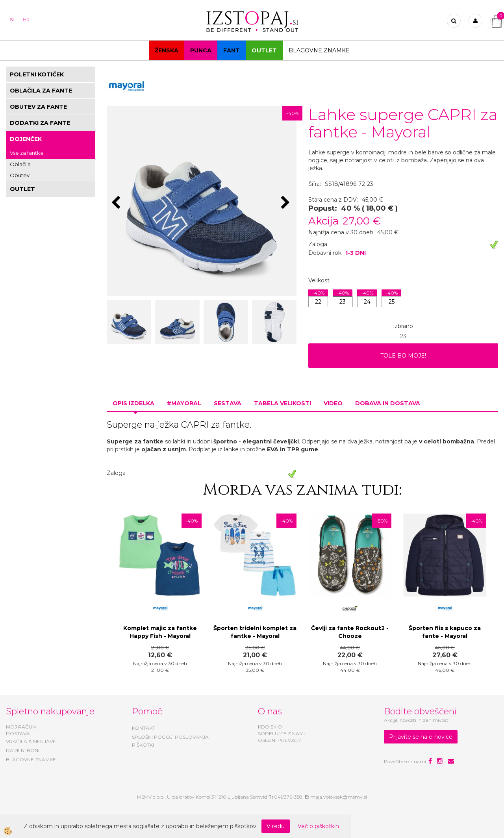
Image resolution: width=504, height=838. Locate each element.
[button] (286, 203)
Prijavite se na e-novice (421, 737)
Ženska (167, 50)
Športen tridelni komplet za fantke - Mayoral (255, 632)
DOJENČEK (26, 139)
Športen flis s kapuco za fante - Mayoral (445, 632)
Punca (201, 50)
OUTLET (264, 50)
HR (26, 20)
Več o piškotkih (318, 826)
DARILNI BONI (23, 750)
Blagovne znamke (319, 50)
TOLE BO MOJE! (403, 356)
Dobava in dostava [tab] (388, 403)
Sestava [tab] (228, 403)
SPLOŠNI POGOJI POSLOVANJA (170, 737)
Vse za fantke (27, 153)
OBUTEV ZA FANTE (38, 107)
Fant (232, 50)
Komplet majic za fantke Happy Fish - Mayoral (160, 632)
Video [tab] (333, 403)
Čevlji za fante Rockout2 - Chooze (350, 632)
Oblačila (20, 164)
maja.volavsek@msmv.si (339, 797)
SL (12, 20)
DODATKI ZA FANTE (40, 123)
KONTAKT (144, 728)
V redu (276, 826)
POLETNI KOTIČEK (37, 74)
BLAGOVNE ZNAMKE (31, 759)
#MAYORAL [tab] (184, 403)
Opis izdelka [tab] (133, 403)
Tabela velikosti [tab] (283, 403)
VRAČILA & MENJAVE (31, 741)
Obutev (20, 175)
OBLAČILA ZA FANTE (41, 91)
